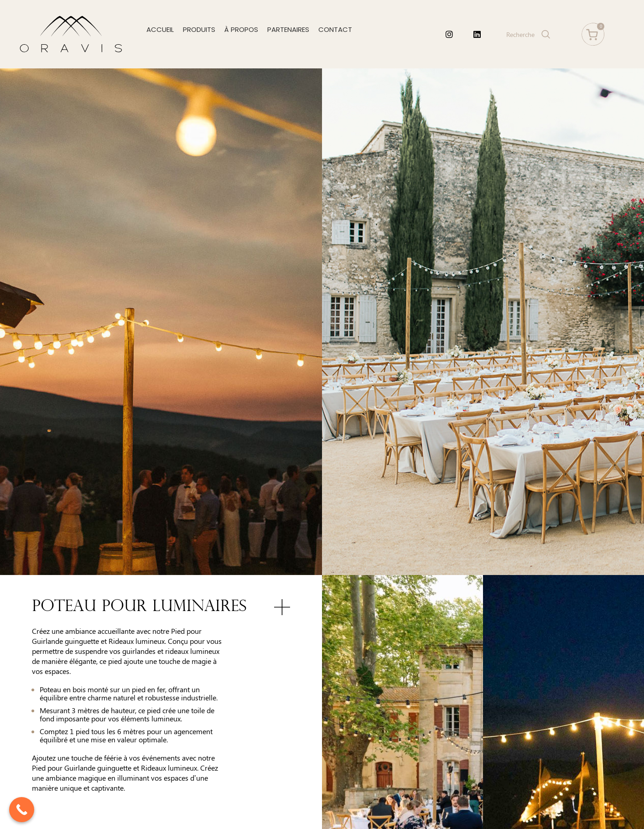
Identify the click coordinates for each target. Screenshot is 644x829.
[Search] (527, 34)
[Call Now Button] (22, 810)
